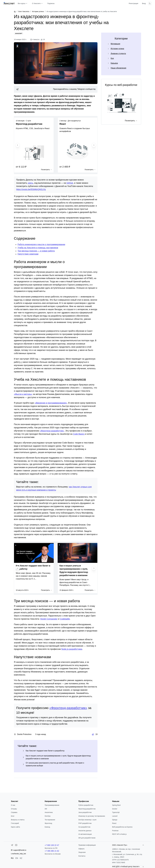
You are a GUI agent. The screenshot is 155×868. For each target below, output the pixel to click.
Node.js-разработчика (72, 649)
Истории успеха (38, 11)
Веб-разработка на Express (122, 827)
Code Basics (79, 434)
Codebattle (65, 619)
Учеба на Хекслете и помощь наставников (38, 248)
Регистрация (133, 3)
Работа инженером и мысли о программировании (41, 244)
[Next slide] (94, 145)
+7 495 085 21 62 (52, 851)
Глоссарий (15, 823)
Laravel (115, 816)
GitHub (70, 183)
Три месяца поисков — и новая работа (36, 251)
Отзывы (14, 809)
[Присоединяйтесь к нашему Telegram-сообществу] (56, 89)
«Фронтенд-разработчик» (52, 431)
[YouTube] (16, 846)
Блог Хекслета (24, 11)
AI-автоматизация (85, 834)
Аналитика (49, 812)
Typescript (116, 812)
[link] (56, 89)
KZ (21, 858)
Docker (115, 809)
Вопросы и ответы (18, 820)
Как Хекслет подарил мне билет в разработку (45, 751)
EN (17, 858)
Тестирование (50, 820)
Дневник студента (118, 54)
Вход (144, 3)
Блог (13, 816)
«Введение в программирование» (51, 403)
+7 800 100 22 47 (52, 845)
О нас (13, 805)
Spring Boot (116, 805)
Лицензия (82, 852)
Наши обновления (118, 68)
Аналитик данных (85, 831)
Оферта (81, 849)
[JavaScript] (19, 34)
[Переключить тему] (150, 3)
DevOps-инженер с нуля (87, 820)
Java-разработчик (85, 812)
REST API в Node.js (119, 834)
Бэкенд (47, 827)
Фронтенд (48, 823)
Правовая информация (87, 845)
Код (112, 58)
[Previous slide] (18, 145)
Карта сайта (15, 827)
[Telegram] (12, 846)
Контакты (82, 856)
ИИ (46, 809)
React (114, 823)
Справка (14, 812)
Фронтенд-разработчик (87, 809)
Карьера (114, 63)
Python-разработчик (86, 805)
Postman (115, 831)
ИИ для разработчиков (87, 838)
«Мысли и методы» (23, 394)
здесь (30, 183)
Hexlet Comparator (49, 619)
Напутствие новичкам (28, 254)
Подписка (51, 3)
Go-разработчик (84, 827)
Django (115, 820)
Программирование (52, 805)
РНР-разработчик (85, 823)
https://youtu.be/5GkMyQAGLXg (31, 189)
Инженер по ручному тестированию (92, 816)
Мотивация (115, 44)
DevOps (48, 816)
